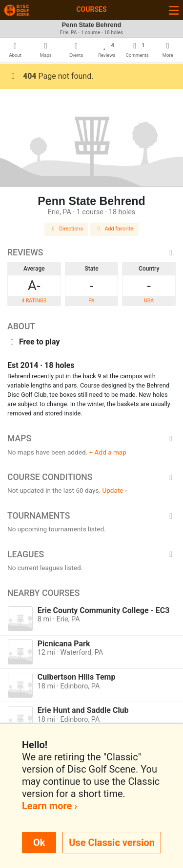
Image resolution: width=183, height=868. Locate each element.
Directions (66, 229)
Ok (39, 843)
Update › (114, 490)
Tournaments (91, 516)
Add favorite (114, 229)
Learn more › (50, 806)
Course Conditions (91, 477)
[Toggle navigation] (174, 10)
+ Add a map (108, 452)
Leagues (91, 554)
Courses (91, 9)
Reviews (91, 252)
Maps (91, 438)
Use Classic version (112, 843)
